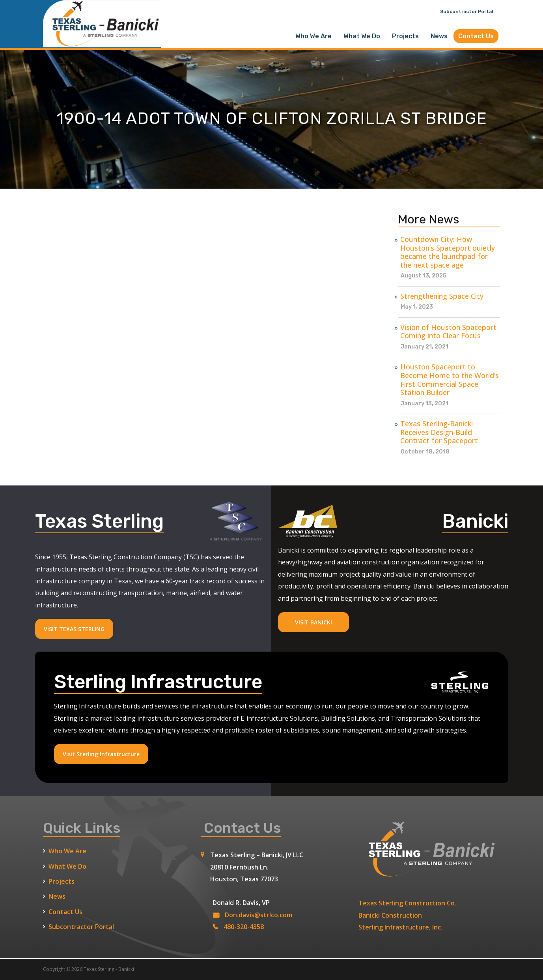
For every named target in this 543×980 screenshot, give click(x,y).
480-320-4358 (244, 927)
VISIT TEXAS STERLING (74, 629)
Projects (405, 36)
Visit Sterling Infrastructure (101, 754)
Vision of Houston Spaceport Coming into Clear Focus (448, 332)
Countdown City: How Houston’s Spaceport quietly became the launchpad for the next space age (448, 252)
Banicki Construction (390, 915)
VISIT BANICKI (313, 622)
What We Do (362, 36)
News (439, 36)
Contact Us (476, 36)
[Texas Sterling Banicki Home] (102, 44)
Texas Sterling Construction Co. (407, 903)
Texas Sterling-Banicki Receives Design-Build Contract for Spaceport (439, 432)
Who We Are (313, 36)
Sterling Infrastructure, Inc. (400, 927)
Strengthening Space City (442, 296)
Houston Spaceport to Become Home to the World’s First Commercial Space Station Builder (450, 380)
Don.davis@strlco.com (258, 915)
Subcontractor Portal (466, 11)
